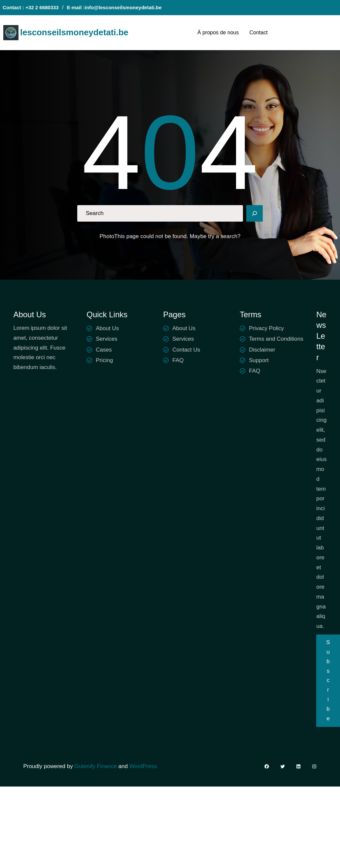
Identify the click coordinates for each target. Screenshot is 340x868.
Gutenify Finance (96, 766)
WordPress (143, 766)
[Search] (255, 213)
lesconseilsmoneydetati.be (74, 32)
